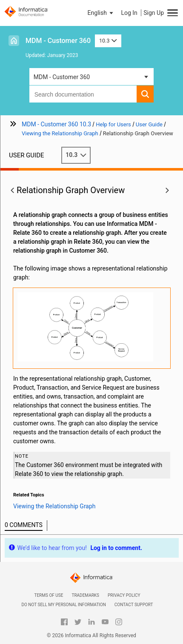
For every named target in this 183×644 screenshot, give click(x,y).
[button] (101, 13)
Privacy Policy (124, 595)
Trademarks (85, 595)
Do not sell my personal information (63, 605)
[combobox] (83, 94)
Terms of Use (49, 595)
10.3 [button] (108, 41)
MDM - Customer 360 (58, 41)
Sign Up (154, 13)
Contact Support (134, 605)
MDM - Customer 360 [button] (62, 77)
